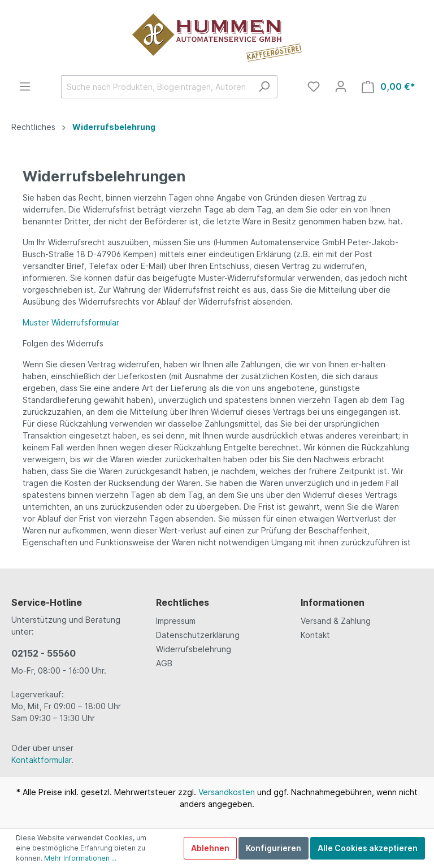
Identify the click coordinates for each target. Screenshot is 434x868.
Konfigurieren (274, 848)
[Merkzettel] (314, 86)
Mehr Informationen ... (80, 858)
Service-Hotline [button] (47, 602)
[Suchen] (264, 87)
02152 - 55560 (44, 653)
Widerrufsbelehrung (194, 649)
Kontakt (315, 635)
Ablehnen (210, 848)
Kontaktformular (41, 760)
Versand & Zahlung (336, 621)
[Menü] (25, 86)
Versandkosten (227, 792)
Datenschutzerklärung (198, 635)
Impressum (176, 621)
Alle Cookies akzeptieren (368, 848)
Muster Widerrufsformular (71, 322)
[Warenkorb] (389, 87)
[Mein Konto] (341, 86)
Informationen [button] (333, 602)
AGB (164, 663)
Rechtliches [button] (183, 602)
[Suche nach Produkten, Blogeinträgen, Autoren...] (156, 87)
